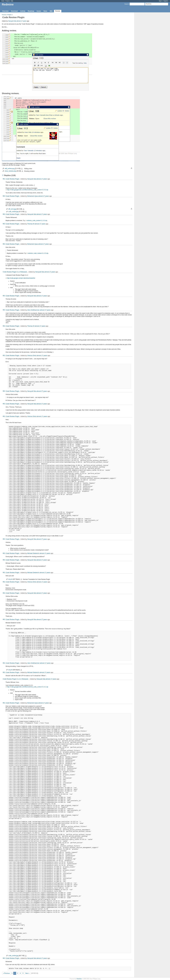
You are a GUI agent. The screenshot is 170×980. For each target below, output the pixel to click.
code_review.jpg (13, 212)
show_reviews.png (10, 171)
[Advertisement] (146, 49)
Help (12, 1)
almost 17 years (21, 21)
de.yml (10, 579)
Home (3, 1)
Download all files (131, 168)
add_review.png (9, 169)
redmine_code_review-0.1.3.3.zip (37, 220)
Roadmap (31, 11)
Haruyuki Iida (12, 21)
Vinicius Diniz (32, 355)
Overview (5, 11)
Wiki (51, 11)
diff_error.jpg (12, 209)
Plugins (10, 15)
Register (166, 1)
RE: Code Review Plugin (11, 179)
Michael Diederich (33, 553)
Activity (23, 11)
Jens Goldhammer (33, 310)
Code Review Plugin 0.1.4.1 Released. (16, 679)
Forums (58, 11)
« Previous (6, 973)
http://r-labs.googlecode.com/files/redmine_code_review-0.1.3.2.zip (28, 190)
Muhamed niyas (33, 196)
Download (14, 11)
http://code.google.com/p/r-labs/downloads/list (21, 278)
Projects (8, 1)
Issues (39, 11)
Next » (27, 973)
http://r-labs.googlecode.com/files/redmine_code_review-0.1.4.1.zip (28, 687)
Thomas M (31, 224)
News (45, 11)
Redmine (79, 979)
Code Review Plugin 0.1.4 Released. (15, 272)
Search (127, 4)
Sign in (161, 1)
